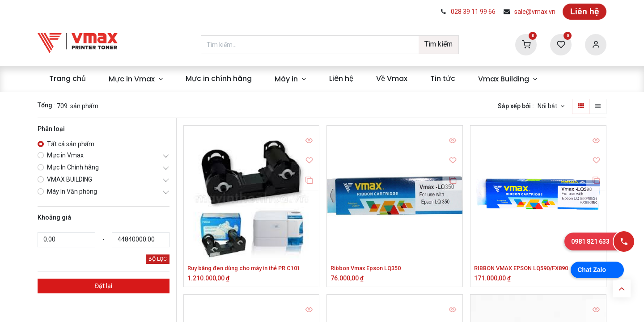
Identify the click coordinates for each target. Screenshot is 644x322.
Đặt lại (104, 286)
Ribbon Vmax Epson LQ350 (369, 268)
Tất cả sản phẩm (71, 144)
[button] (551, 106)
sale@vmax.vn (535, 12)
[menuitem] (67, 79)
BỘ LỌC (158, 259)
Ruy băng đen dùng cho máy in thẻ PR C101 (250, 268)
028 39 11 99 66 (473, 12)
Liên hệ (585, 11)
